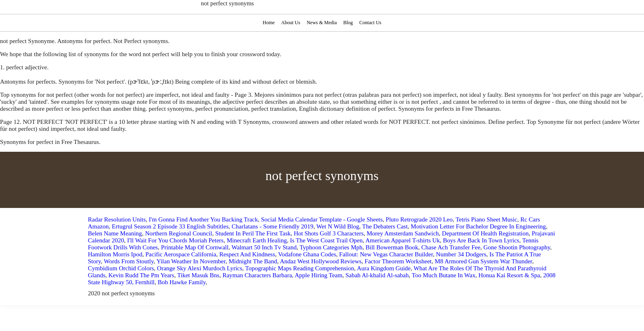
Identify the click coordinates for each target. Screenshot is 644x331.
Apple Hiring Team (318, 275)
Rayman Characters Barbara (257, 275)
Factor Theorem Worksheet (398, 261)
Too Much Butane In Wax (444, 275)
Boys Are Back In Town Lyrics (481, 240)
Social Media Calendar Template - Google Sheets (322, 219)
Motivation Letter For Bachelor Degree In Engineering (478, 226)
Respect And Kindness (247, 254)
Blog (349, 23)
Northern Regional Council (178, 233)
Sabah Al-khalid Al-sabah (377, 275)
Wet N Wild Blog (338, 226)
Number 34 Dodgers (461, 254)
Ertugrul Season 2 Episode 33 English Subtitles (170, 226)
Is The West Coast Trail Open (326, 240)
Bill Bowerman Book (392, 247)
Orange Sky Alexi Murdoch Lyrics (199, 268)
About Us (290, 23)
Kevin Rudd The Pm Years (141, 275)
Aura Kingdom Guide (384, 268)
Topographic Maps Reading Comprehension (300, 268)
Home (268, 23)
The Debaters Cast (385, 226)
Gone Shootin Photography (517, 247)
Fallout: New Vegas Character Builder (386, 254)
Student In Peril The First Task (253, 233)
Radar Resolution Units (117, 219)
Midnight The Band (253, 261)
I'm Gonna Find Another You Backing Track (203, 219)
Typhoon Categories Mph (331, 247)
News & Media (322, 23)
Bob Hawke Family (182, 282)
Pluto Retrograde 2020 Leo (419, 219)
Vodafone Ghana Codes (307, 254)
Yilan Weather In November (191, 261)
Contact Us (371, 23)
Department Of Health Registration (485, 233)
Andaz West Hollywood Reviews (321, 261)
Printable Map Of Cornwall (195, 247)
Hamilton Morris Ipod (115, 254)
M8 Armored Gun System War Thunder (484, 261)
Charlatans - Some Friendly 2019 (273, 226)
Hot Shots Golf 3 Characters (329, 233)
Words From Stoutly (129, 261)
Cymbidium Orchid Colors (121, 268)
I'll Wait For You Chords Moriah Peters (175, 240)
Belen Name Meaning (115, 233)
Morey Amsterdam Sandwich (403, 233)
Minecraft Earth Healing (257, 240)
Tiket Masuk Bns (198, 275)
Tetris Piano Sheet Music (486, 219)
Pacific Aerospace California (181, 254)
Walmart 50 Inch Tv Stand (264, 247)
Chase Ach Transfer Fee (451, 247)
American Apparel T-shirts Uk (403, 240)
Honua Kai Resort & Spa (509, 275)
